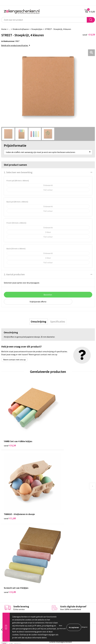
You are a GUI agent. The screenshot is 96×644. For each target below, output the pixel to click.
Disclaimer (54, 579)
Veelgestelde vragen (58, 552)
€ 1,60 (57, 430)
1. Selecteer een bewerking (18, 172)
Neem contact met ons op (14, 360)
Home (4, 29)
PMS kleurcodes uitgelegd (60, 545)
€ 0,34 (10, 430)
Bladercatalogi (56, 530)
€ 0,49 (10, 487)
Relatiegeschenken (57, 534)
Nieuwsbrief (54, 549)
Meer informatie (62, 627)
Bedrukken (54, 541)
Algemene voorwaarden (59, 568)
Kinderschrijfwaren (21, 29)
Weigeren (85, 627)
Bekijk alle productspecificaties (16, 45)
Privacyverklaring (57, 576)
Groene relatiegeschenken (61, 537)
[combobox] (44, 20)
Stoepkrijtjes (37, 29)
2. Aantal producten (14, 274)
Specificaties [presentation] (58, 322)
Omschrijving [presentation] (38, 322)
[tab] (38, 322)
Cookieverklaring (57, 572)
